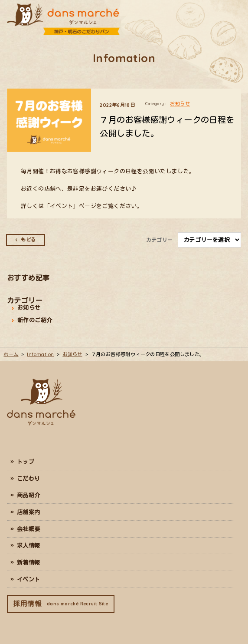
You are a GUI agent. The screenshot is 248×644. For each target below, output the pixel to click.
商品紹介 (29, 495)
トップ (26, 462)
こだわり (29, 479)
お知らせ (180, 104)
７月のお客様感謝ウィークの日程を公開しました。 (167, 127)
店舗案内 (29, 512)
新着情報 (29, 562)
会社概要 (29, 529)
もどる (28, 240)
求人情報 (29, 545)
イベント (29, 579)
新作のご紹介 (35, 320)
